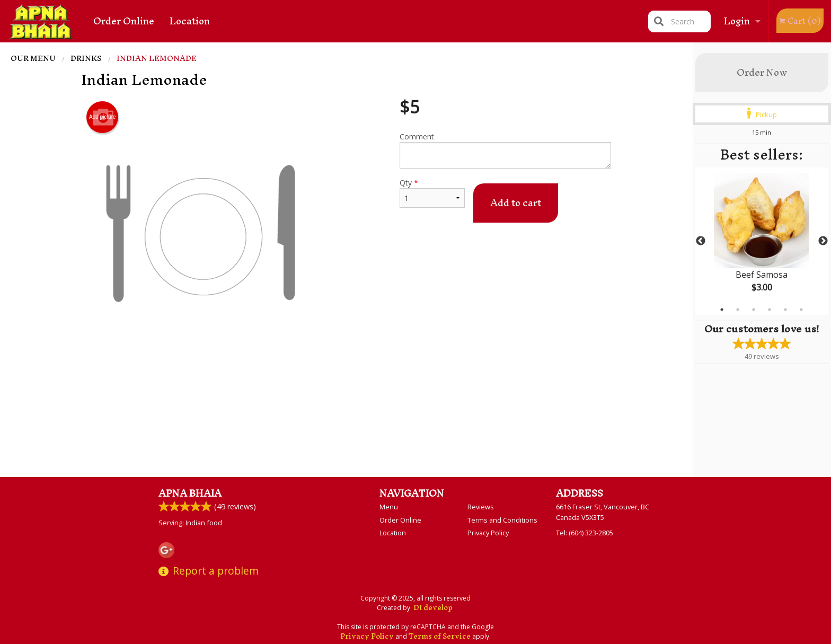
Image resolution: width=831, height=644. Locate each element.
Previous (701, 241)
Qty (432, 193)
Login (737, 21)
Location (190, 21)
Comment (505, 150)
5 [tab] (785, 310)
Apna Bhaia (190, 493)
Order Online (124, 21)
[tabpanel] (762, 241)
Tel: (585, 533)
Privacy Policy (488, 533)
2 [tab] (738, 310)
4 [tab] (770, 310)
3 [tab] (754, 310)
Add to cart (516, 203)
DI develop (433, 608)
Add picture (103, 117)
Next (823, 241)
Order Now (762, 72)
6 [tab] (801, 310)
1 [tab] (722, 310)
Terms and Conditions (502, 520)
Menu (389, 507)
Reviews (481, 507)
